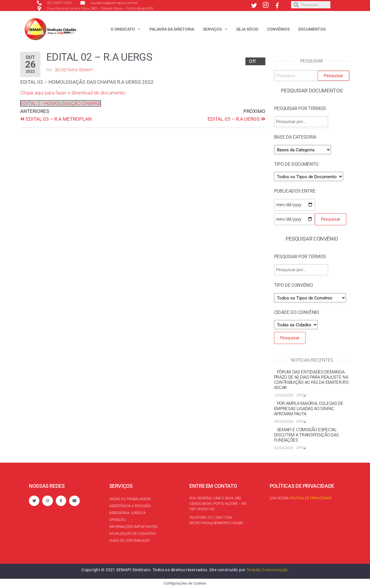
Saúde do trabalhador (130, 499)
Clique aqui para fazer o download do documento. (73, 93)
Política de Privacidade (311, 498)
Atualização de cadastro (133, 534)
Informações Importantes (133, 527)
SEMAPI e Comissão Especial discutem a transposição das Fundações (306, 435)
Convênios (278, 29)
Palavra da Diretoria (172, 29)
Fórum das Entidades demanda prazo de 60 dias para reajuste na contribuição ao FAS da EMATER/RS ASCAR (311, 380)
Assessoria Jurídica (127, 513)
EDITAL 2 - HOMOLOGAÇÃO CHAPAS (61, 103)
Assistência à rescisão (130, 506)
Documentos (312, 29)
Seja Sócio (247, 29)
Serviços (212, 29)
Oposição (118, 520)
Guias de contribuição (129, 541)
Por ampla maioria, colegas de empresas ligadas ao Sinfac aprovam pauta (309, 409)
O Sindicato (123, 29)
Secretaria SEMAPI (74, 70)
